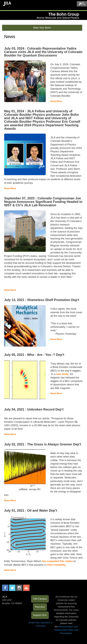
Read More (56, 101)
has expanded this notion (57, 561)
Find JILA (40, 607)
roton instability (56, 565)
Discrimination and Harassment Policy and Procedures (66, 630)
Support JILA (40, 615)
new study (62, 374)
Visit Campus (40, 599)
